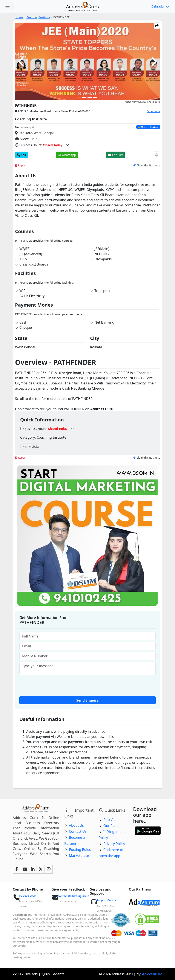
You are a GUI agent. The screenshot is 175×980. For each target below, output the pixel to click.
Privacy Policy (114, 844)
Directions (153, 111)
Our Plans (111, 826)
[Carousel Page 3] (90, 98)
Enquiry (115, 155)
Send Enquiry (87, 700)
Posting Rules (80, 849)
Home (19, 17)
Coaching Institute (38, 17)
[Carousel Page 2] (84, 98)
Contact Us (78, 831)
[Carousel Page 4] (95, 98)
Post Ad (110, 820)
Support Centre (106, 900)
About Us (76, 825)
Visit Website (31, 447)
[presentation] (87, 685)
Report (21, 165)
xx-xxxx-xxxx (27, 896)
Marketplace (79, 856)
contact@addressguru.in (74, 896)
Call (21, 155)
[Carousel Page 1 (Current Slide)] (79, 98)
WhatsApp (67, 155)
